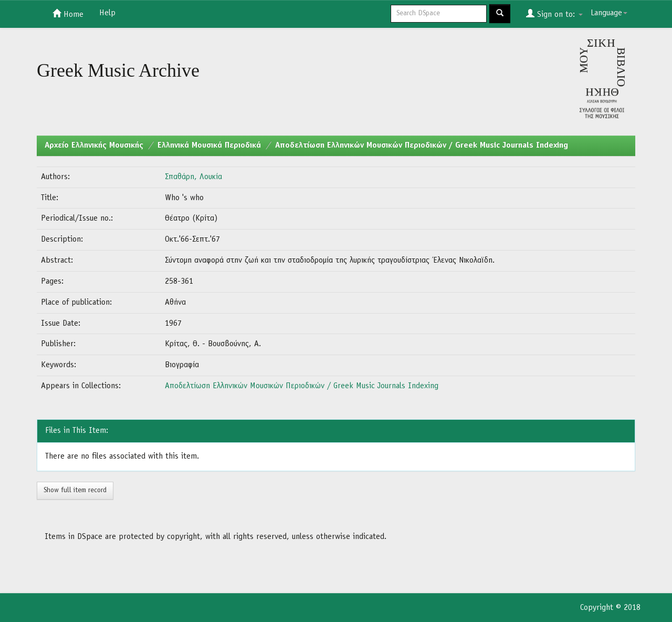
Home (68, 14)
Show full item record (75, 490)
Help (107, 13)
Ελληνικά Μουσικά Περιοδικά (209, 146)
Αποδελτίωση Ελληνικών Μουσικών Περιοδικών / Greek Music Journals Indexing (422, 146)
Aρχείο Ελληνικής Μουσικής (94, 146)
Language (609, 13)
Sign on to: (554, 14)
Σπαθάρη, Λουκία (193, 177)
